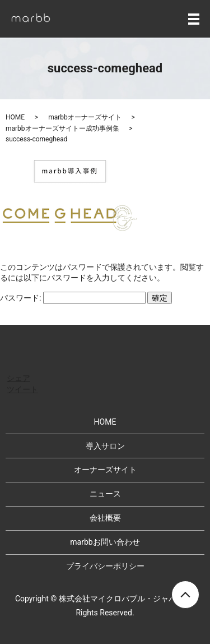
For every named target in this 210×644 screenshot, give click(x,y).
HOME (15, 117)
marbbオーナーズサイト (85, 117)
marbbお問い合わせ (105, 542)
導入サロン (105, 446)
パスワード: (73, 298)
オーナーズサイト (105, 470)
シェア (18, 378)
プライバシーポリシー (105, 566)
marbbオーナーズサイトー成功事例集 (62, 128)
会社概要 (105, 518)
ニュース (105, 494)
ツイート (22, 389)
